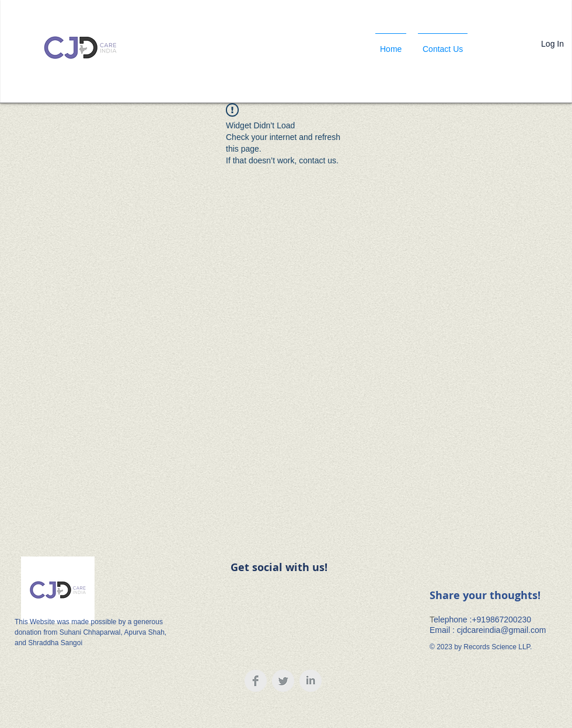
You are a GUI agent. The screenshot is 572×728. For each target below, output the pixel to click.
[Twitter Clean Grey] (283, 681)
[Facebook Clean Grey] (256, 681)
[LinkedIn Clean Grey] (311, 681)
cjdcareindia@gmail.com (502, 630)
